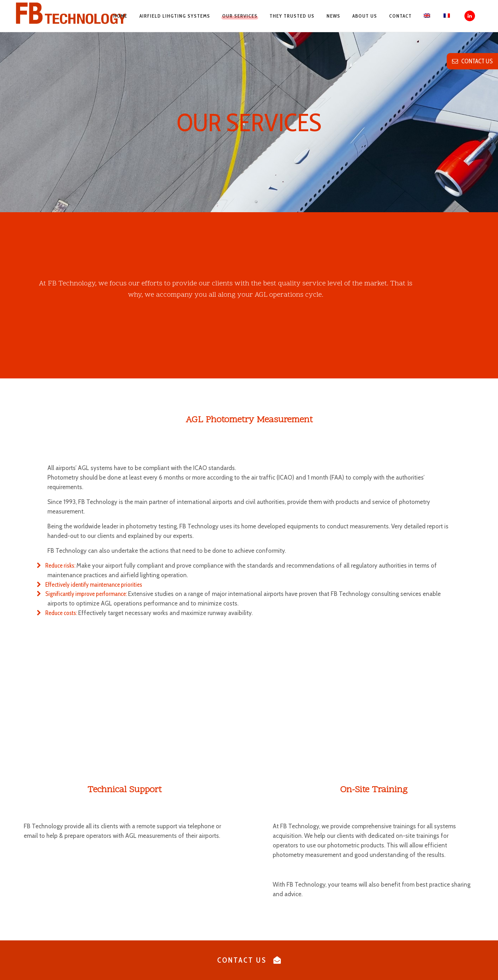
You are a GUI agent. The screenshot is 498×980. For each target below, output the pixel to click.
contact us (472, 61)
